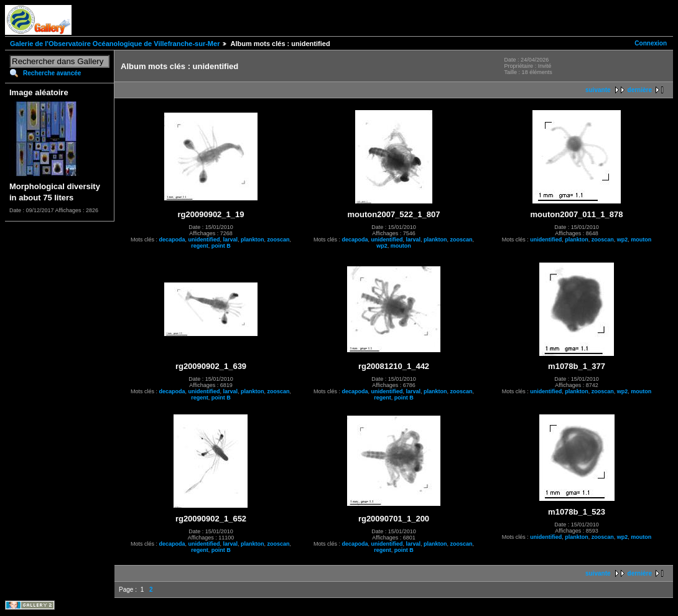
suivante (598, 90)
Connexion (651, 43)
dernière (640, 90)
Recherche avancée (52, 73)
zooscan (279, 240)
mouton (401, 246)
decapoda (172, 240)
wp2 (382, 246)
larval (230, 240)
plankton (253, 240)
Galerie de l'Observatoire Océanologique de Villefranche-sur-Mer (115, 44)
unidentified (204, 240)
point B (221, 246)
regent (200, 246)
